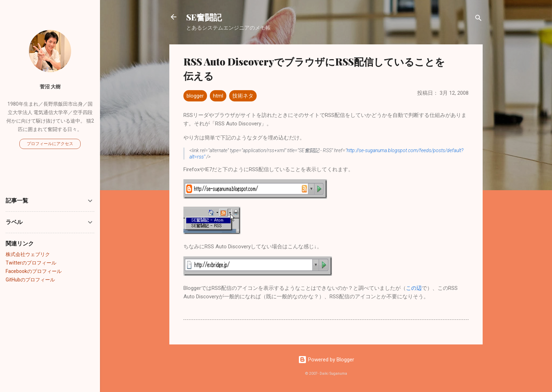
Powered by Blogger (326, 360)
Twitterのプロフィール (31, 263)
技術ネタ (243, 96)
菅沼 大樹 (50, 87)
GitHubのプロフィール (30, 280)
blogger (195, 96)
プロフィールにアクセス (50, 144)
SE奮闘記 (204, 17)
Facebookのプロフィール (34, 271)
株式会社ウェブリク (28, 254)
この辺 (414, 288)
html (218, 96)
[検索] (478, 19)
